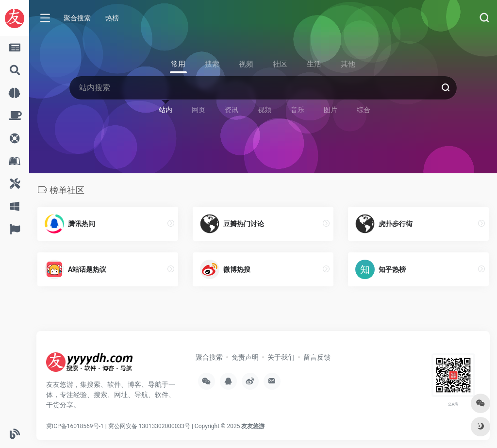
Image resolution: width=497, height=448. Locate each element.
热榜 (112, 18)
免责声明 (245, 357)
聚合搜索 (77, 18)
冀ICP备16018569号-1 (75, 426)
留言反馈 (317, 357)
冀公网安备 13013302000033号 (149, 426)
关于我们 (281, 357)
